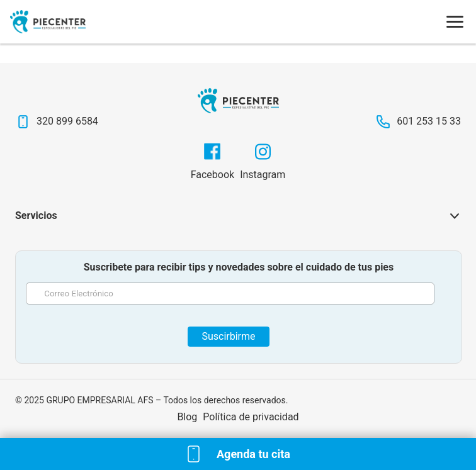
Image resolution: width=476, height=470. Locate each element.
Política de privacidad (251, 417)
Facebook (212, 175)
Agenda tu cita (253, 454)
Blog (187, 417)
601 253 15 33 (429, 121)
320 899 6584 (67, 121)
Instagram (263, 175)
